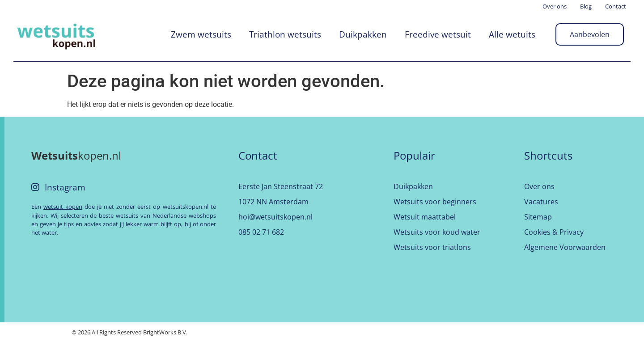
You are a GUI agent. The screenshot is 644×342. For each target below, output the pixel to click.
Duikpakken (363, 34)
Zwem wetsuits (201, 34)
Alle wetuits (512, 34)
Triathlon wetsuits (285, 34)
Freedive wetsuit (438, 34)
